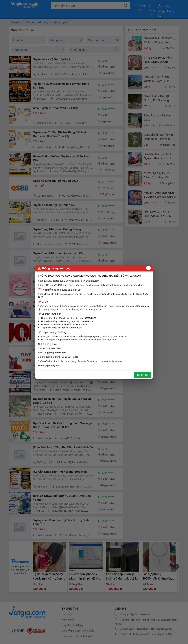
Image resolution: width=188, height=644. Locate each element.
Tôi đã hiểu (143, 375)
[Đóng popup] (148, 268)
